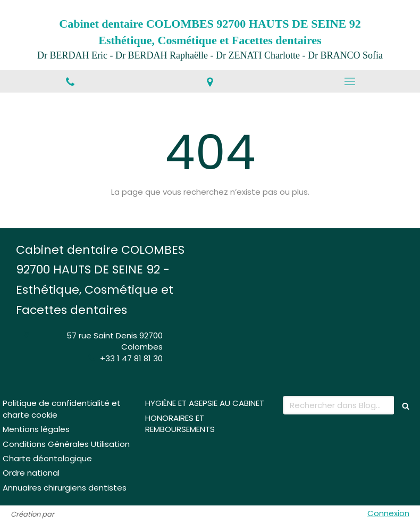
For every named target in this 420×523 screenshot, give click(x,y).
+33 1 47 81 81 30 (131, 358)
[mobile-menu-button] (350, 81)
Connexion (388, 513)
